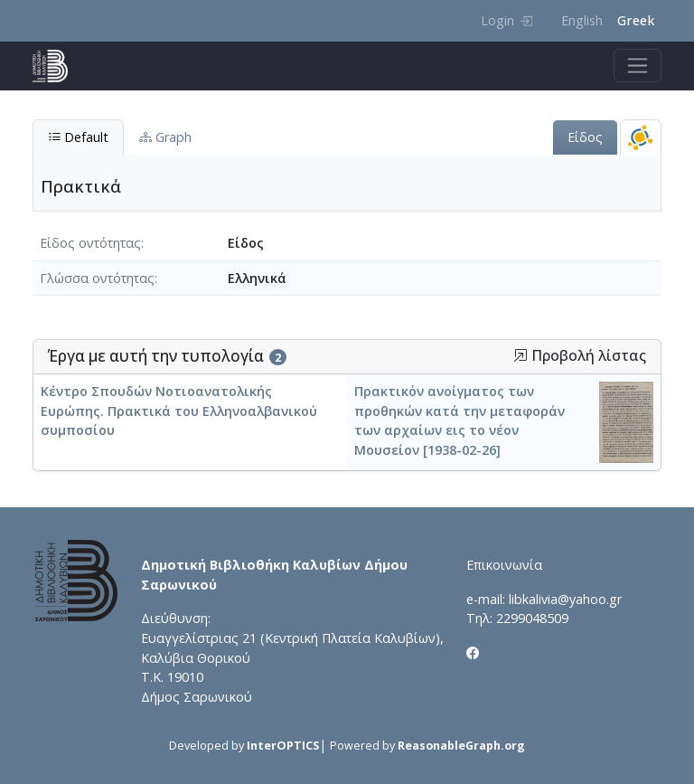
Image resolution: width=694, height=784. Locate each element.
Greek (636, 20)
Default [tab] (78, 137)
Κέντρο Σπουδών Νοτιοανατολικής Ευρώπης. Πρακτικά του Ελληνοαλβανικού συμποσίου (179, 411)
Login (506, 20)
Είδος (585, 137)
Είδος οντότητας (90, 243)
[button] (520, 355)
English (582, 20)
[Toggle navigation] (638, 66)
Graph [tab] (165, 137)
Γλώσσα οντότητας (97, 278)
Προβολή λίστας (580, 356)
